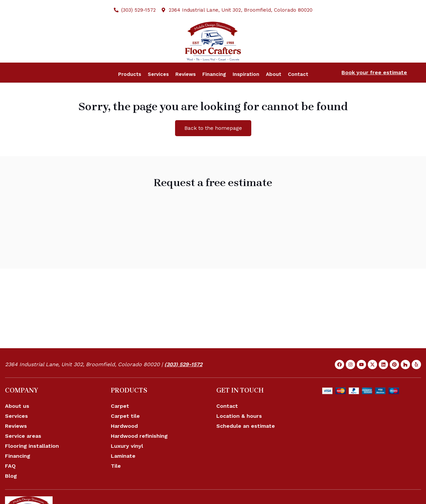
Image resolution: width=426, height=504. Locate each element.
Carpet (120, 423)
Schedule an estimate (246, 443)
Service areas (23, 453)
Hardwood (124, 443)
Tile (116, 483)
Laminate (123, 473)
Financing (18, 473)
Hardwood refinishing (139, 453)
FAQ (10, 483)
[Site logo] (213, 49)
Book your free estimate (374, 90)
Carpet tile (125, 433)
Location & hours (239, 433)
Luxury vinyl (127, 463)
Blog (11, 493)
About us (17, 423)
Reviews (16, 443)
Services (16, 433)
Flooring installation (32, 463)
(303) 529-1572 (183, 382)
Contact (227, 423)
